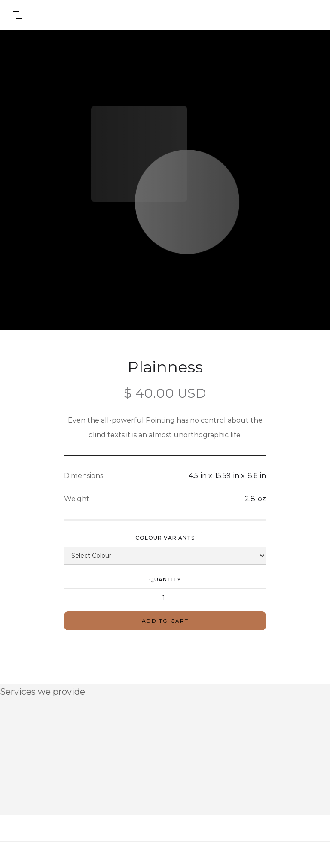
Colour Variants (165, 538)
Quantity (165, 579)
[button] (18, 15)
